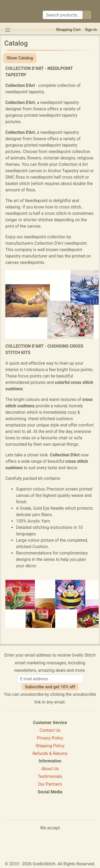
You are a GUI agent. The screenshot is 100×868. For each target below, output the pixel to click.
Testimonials (50, 776)
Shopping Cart (68, 30)
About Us (50, 769)
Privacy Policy (50, 738)
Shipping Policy (50, 746)
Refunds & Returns (50, 754)
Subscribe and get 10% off (50, 687)
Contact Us (50, 730)
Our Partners (50, 784)
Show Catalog (20, 58)
